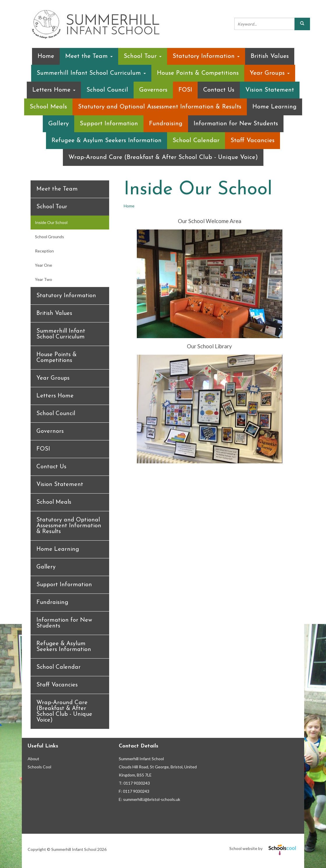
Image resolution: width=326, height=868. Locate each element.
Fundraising (166, 124)
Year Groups (270, 73)
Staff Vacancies (253, 140)
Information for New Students (236, 124)
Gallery (59, 124)
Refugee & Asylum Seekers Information (107, 140)
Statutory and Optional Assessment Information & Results (160, 107)
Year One (44, 265)
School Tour (143, 56)
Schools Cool (39, 767)
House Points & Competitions (198, 73)
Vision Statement (270, 90)
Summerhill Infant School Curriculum (91, 73)
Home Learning (274, 107)
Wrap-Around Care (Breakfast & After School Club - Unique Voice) (163, 157)
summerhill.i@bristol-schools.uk (152, 799)
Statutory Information (206, 56)
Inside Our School (51, 222)
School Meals (48, 107)
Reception (44, 251)
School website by (264, 848)
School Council (107, 90)
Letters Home (54, 90)
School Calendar (196, 140)
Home (46, 56)
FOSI (185, 90)
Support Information (109, 124)
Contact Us (219, 90)
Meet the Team (89, 56)
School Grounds (49, 237)
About (33, 759)
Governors (153, 90)
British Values (270, 56)
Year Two (44, 279)
